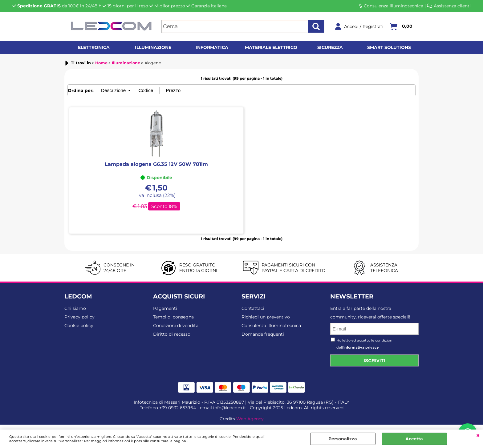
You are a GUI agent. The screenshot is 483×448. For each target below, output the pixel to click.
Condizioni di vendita (176, 326)
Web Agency (250, 419)
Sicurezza (330, 47)
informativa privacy (361, 347)
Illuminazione (153, 47)
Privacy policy (79, 317)
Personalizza (343, 439)
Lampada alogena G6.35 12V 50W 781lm (156, 164)
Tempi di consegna (173, 317)
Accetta (414, 439)
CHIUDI (478, 436)
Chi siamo (75, 308)
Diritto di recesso (172, 334)
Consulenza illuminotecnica (394, 6)
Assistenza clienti (452, 6)
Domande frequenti (263, 334)
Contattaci (253, 308)
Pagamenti (165, 308)
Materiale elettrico (271, 47)
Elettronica (94, 47)
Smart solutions (389, 47)
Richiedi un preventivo (266, 317)
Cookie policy (79, 326)
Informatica (212, 47)
